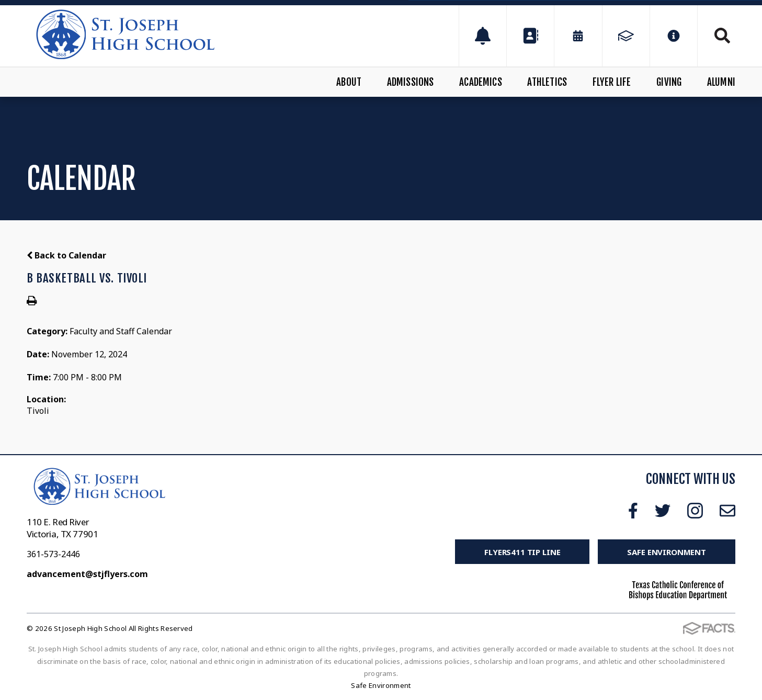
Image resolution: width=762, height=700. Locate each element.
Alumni (721, 82)
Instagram (695, 511)
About (349, 82)
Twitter (663, 511)
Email (727, 511)
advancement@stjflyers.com (87, 574)
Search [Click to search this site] (722, 36)
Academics (481, 82)
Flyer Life (612, 82)
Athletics (547, 82)
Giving (669, 82)
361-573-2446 (53, 554)
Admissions (411, 82)
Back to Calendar (66, 255)
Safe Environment (667, 552)
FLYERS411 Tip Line (522, 552)
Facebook (633, 511)
